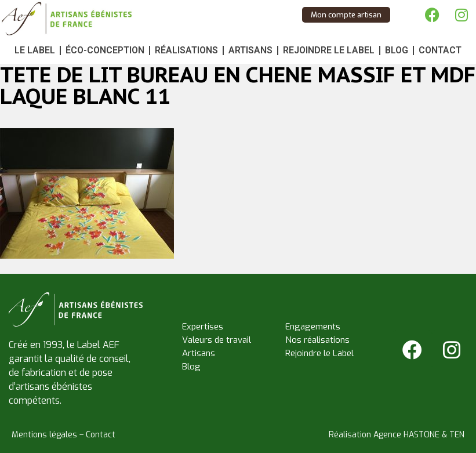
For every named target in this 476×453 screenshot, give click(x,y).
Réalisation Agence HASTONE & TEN (397, 435)
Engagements (313, 327)
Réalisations (186, 50)
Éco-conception (105, 50)
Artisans (250, 50)
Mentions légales (44, 435)
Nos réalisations (317, 340)
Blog (397, 50)
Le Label (35, 50)
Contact (440, 50)
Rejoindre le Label (329, 50)
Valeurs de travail (217, 340)
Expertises (203, 327)
